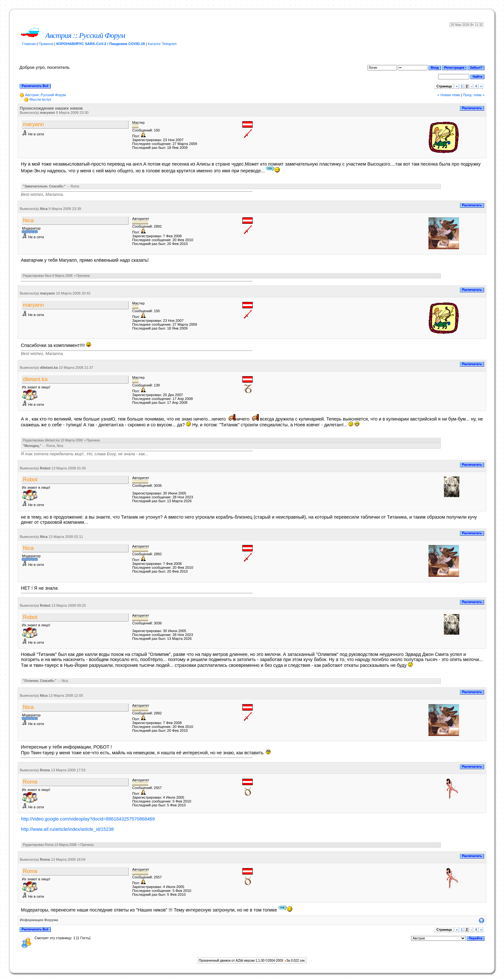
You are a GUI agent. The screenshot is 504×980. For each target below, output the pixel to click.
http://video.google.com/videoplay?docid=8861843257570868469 (88, 819)
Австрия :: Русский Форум (85, 35)
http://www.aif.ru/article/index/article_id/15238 (67, 829)
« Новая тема (449, 95)
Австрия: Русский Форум (45, 95)
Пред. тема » (474, 95)
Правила (46, 44)
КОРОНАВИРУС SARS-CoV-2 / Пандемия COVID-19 (101, 44)
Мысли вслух (40, 99)
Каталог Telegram (162, 44)
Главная (29, 44)
